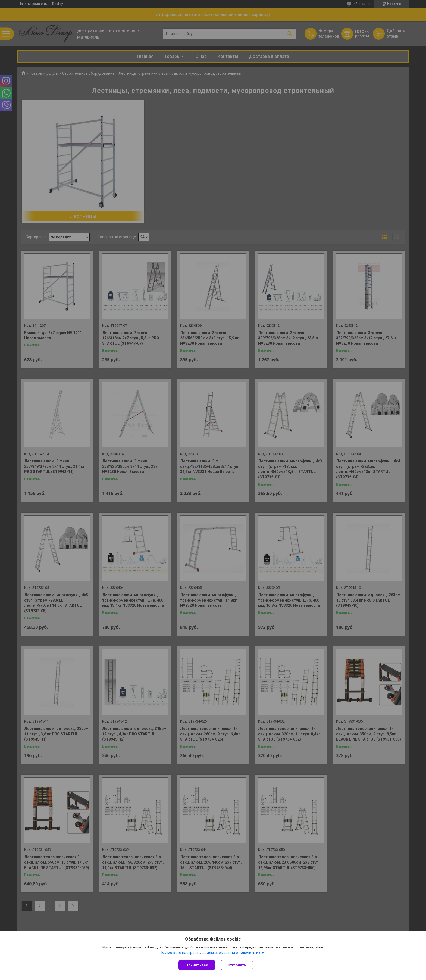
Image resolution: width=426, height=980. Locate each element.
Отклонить (237, 965)
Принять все (197, 965)
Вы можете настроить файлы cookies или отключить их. (211, 953)
